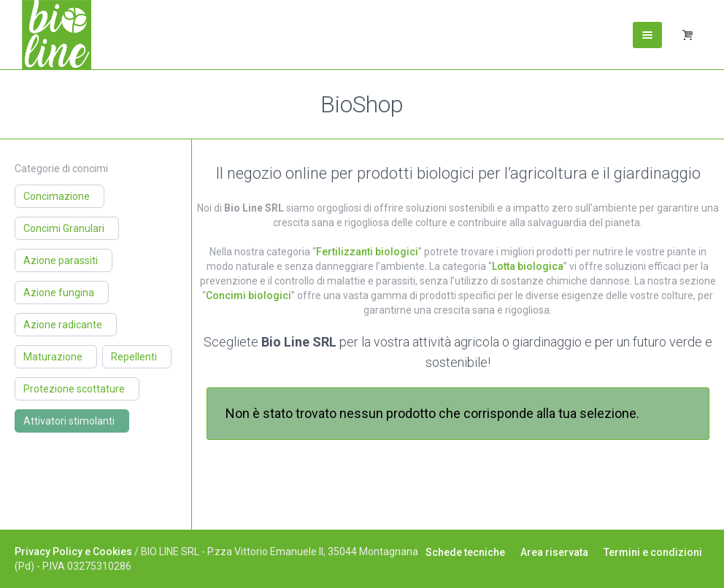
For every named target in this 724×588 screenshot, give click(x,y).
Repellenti (134, 357)
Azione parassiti (61, 260)
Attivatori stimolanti (69, 421)
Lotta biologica (528, 266)
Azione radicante (63, 325)
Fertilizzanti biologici (367, 252)
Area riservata (554, 552)
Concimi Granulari (64, 228)
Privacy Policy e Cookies (73, 552)
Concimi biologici (249, 295)
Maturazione (53, 357)
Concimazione (57, 196)
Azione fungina (59, 293)
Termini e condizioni (653, 552)
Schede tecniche (465, 552)
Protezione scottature (74, 389)
